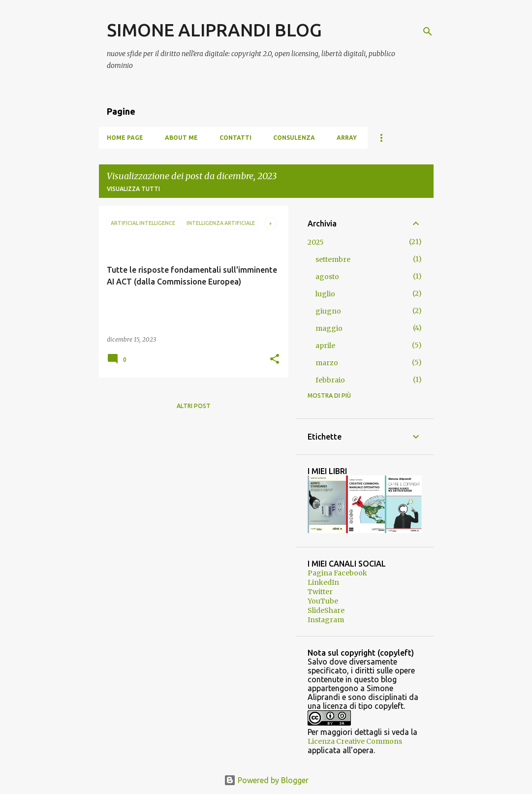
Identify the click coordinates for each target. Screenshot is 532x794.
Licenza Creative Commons (355, 741)
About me (181, 138)
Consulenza (294, 138)
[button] (275, 360)
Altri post (194, 406)
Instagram (326, 620)
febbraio (330, 380)
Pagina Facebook (337, 573)
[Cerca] (428, 32)
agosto (327, 277)
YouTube (323, 601)
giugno (328, 311)
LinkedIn (323, 582)
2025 (316, 242)
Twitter (320, 592)
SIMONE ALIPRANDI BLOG (214, 30)
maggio (329, 328)
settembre (333, 259)
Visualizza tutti (133, 189)
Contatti (235, 138)
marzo (327, 363)
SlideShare (326, 610)
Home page (125, 138)
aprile (325, 346)
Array (347, 138)
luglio (325, 294)
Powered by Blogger (266, 780)
